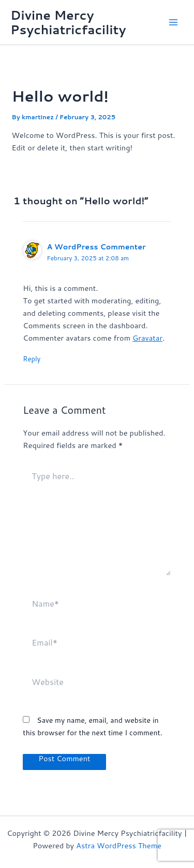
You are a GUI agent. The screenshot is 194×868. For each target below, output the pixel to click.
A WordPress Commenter (96, 247)
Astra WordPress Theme (119, 845)
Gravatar (147, 338)
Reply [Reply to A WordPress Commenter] (32, 359)
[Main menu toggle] (173, 22)
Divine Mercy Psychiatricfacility (68, 22)
